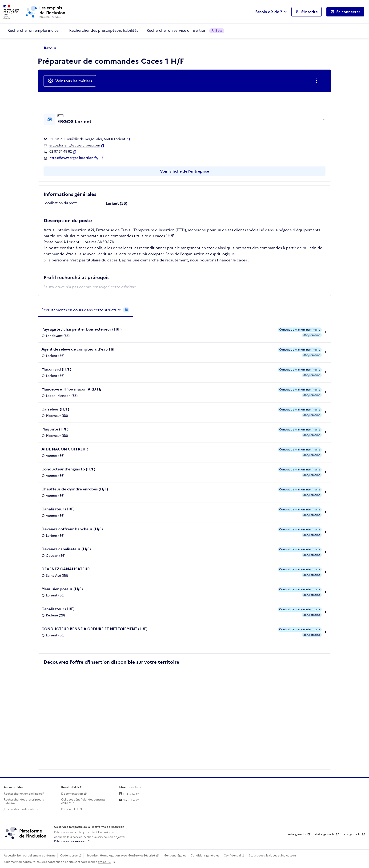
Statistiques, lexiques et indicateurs (273, 856)
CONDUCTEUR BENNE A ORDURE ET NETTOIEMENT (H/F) (94, 629)
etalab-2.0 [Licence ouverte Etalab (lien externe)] (105, 862)
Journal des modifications (21, 809)
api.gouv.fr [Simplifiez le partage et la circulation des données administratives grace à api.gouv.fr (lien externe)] (352, 834)
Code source (69, 856)
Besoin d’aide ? (269, 12)
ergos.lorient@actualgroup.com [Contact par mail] (75, 146)
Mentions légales (175, 856)
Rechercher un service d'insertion (185, 30)
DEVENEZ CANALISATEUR (66, 569)
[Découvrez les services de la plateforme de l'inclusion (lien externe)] (26, 833)
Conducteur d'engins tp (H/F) (68, 469)
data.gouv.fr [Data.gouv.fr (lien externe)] (325, 834)
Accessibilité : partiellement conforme (30, 856)
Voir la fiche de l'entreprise (184, 171)
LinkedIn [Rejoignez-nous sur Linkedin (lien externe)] (127, 794)
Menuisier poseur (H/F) (62, 589)
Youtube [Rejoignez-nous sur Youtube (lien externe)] (127, 800)
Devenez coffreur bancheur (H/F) (72, 529)
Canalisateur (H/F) (58, 509)
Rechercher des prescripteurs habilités (104, 30)
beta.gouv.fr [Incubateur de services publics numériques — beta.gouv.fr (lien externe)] (296, 834)
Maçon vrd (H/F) (56, 369)
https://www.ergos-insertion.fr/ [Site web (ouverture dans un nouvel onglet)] (74, 158)
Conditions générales (205, 856)
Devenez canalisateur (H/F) (66, 549)
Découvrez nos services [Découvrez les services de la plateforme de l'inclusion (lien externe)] (70, 841)
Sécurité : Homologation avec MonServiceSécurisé (121, 856)
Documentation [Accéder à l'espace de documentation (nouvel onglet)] (72, 794)
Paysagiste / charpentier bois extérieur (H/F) (82, 329)
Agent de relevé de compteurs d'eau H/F (78, 349)
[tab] (85, 310)
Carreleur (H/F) (55, 409)
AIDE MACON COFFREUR (65, 449)
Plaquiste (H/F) (55, 429)
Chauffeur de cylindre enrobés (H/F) (75, 489)
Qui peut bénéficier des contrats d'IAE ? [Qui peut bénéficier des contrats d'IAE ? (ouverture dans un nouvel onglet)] (83, 802)
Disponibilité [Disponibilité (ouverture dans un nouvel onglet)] (70, 809)
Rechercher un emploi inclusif (34, 30)
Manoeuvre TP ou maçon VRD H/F (72, 389)
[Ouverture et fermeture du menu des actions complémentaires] (318, 81)
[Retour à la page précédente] (49, 48)
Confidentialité (234, 856)
